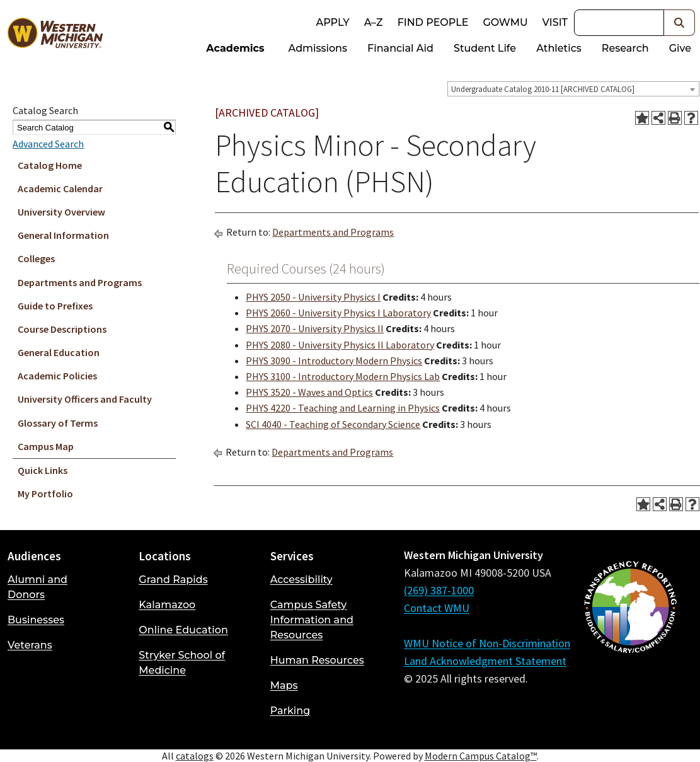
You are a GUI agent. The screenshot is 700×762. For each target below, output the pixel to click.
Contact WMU (437, 608)
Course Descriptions (62, 329)
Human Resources (317, 660)
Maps (284, 685)
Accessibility (301, 580)
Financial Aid (400, 48)
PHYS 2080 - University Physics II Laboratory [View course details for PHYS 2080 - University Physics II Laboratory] (340, 345)
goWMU (505, 22)
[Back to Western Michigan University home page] (55, 35)
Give (680, 48)
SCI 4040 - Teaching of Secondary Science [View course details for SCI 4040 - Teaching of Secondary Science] (333, 424)
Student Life (485, 48)
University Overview (61, 212)
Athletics (559, 48)
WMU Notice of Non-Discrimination (487, 643)
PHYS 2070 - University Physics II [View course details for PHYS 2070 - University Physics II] (315, 328)
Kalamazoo (167, 605)
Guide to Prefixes (55, 306)
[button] (680, 23)
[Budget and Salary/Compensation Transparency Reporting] (630, 640)
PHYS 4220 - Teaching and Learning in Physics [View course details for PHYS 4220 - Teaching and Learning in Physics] (343, 408)
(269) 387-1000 (439, 590)
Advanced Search (48, 144)
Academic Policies (57, 376)
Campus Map (46, 446)
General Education (59, 352)
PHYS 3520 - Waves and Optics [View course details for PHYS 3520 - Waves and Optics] (309, 392)
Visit (555, 22)
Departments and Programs (80, 282)
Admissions (318, 48)
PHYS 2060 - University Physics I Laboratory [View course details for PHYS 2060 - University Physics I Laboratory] (338, 313)
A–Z (374, 22)
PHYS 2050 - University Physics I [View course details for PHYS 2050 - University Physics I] (313, 297)
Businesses (36, 620)
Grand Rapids (173, 580)
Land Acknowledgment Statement (485, 661)
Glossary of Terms (58, 423)
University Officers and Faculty (85, 399)
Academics (235, 48)
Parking (290, 711)
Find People (433, 22)
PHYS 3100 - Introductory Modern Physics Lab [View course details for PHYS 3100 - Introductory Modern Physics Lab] (343, 376)
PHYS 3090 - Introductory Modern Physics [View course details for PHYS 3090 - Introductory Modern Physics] (334, 361)
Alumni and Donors (37, 587)
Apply (332, 22)
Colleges (36, 258)
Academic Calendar (60, 188)
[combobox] (573, 89)
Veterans (30, 645)
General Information (63, 235)
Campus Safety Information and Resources (312, 620)
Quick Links (43, 470)
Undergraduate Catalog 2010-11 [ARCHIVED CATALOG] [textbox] (543, 89)
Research (625, 48)
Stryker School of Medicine (182, 663)
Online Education (183, 630)
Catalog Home (50, 165)
